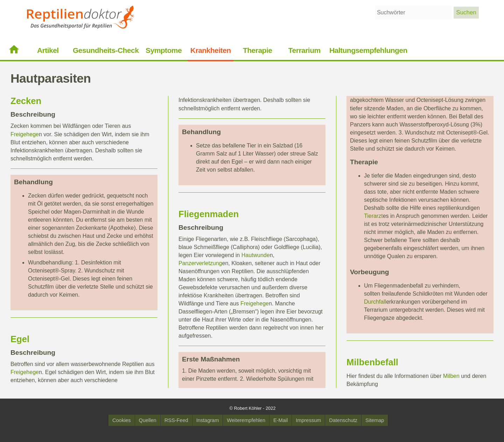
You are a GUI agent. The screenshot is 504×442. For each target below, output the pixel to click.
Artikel (48, 50)
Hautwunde (256, 255)
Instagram (208, 420)
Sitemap (375, 420)
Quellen (148, 420)
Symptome (164, 50)
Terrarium (304, 50)
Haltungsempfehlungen (368, 50)
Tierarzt (373, 216)
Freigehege (25, 134)
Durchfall (375, 302)
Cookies (122, 420)
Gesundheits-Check (106, 50)
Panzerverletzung (200, 263)
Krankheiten (211, 50)
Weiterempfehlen (246, 420)
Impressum (308, 420)
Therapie (257, 50)
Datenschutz (343, 420)
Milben (361, 362)
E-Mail (281, 420)
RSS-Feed (176, 420)
